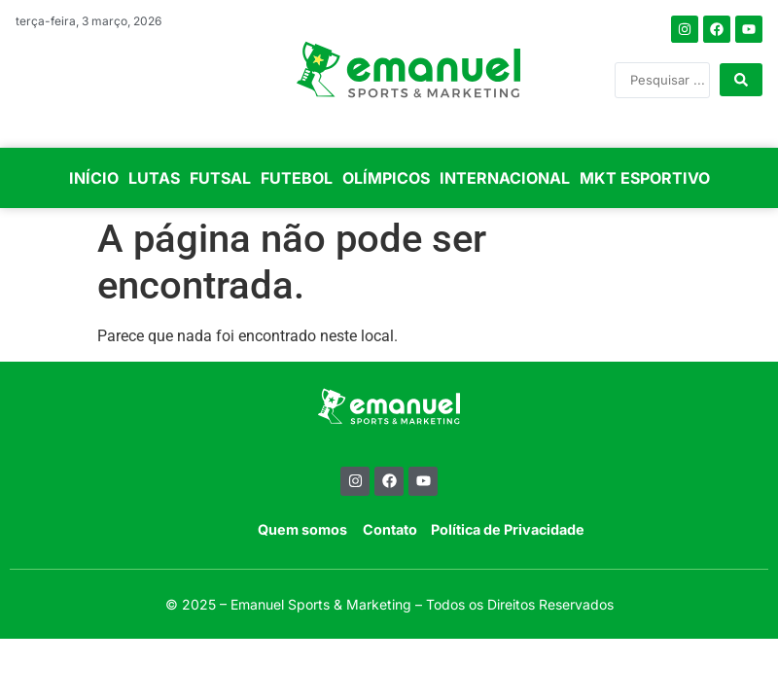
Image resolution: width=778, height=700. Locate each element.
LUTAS (154, 178)
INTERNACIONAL (505, 178)
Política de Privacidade (508, 529)
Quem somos (302, 529)
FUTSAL (220, 178)
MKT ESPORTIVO (645, 178)
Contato (390, 529)
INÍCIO (94, 178)
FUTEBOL (297, 178)
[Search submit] (741, 80)
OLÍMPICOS (386, 178)
